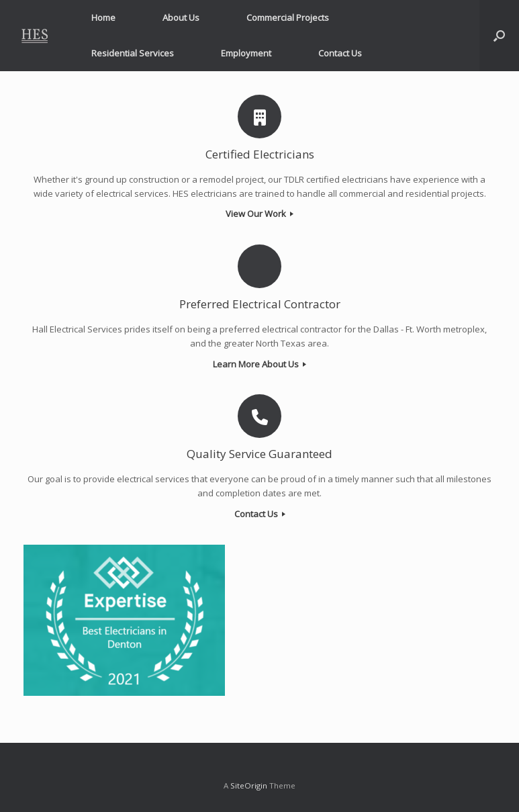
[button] (499, 36)
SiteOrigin (249, 785)
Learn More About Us (259, 364)
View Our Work (259, 214)
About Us (181, 17)
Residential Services (133, 53)
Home (103, 17)
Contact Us (340, 53)
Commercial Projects (288, 17)
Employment (246, 53)
